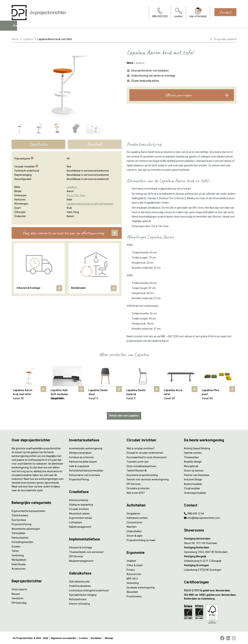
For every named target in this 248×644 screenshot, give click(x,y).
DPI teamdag (19, 602)
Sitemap (109, 637)
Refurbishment (78, 598)
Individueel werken (137, 517)
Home (15, 39)
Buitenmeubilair (193, 483)
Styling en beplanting (81, 504)
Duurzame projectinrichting (142, 474)
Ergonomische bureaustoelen (28, 510)
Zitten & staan (135, 565)
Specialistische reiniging (83, 594)
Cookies (83, 637)
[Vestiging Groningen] (210, 565)
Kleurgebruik (191, 465)
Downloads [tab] (95, 144)
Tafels (15, 550)
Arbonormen (134, 573)
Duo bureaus (19, 519)
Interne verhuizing (79, 603)
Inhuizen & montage (81, 547)
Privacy (131, 569)
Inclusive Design (193, 479)
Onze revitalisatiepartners (141, 465)
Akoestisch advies (79, 513)
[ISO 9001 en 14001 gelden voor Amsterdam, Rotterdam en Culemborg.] (210, 596)
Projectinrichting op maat (141, 539)
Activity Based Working (197, 448)
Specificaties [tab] (39, 144)
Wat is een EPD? (136, 492)
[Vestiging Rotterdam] (210, 547)
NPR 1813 (132, 578)
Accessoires (19, 568)
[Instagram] (234, 637)
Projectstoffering (21, 524)
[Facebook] (222, 637)
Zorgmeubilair (192, 488)
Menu (17, 28)
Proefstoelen (134, 596)
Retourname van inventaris (85, 474)
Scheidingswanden (22, 541)
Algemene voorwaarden (63, 637)
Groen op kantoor (194, 470)
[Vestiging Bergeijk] (210, 556)
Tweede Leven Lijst (138, 461)
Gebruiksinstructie (79, 581)
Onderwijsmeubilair (195, 492)
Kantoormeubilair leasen (83, 461)
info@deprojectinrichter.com (202, 517)
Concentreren (134, 522)
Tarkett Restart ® (137, 470)
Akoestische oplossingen (26, 528)
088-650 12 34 (194, 513)
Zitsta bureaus (20, 515)
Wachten (132, 526)
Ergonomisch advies (81, 517)
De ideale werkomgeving (141, 587)
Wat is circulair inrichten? (141, 448)
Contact (225, 12)
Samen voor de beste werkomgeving (148, 479)
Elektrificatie (19, 563)
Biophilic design (193, 461)
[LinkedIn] (228, 637)
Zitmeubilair (18, 532)
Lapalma (28, 39)
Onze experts (19, 589)
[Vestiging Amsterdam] (210, 538)
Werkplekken (19, 559)
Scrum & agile (134, 535)
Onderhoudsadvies (80, 585)
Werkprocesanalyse (80, 452)
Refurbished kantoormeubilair (86, 470)
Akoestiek (132, 591)
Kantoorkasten (20, 537)
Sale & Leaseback (79, 465)
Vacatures (17, 598)
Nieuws (16, 593)
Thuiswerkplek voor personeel (86, 551)
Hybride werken (193, 452)
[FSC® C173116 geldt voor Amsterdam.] (210, 590)
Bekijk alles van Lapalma (124, 415)
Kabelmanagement (80, 526)
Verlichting (18, 555)
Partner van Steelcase (197, 474)
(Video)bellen (134, 530)
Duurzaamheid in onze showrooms (147, 456)
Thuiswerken (191, 456)
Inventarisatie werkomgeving (86, 448)
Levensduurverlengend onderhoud (89, 590)
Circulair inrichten (79, 508)
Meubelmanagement (81, 560)
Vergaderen (133, 513)
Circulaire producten (138, 488)
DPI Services (76, 556)
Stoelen (16, 546)
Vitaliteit (131, 560)
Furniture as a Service (81, 456)
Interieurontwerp (79, 499)
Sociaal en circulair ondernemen (145, 452)
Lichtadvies (76, 522)
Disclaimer (96, 637)
